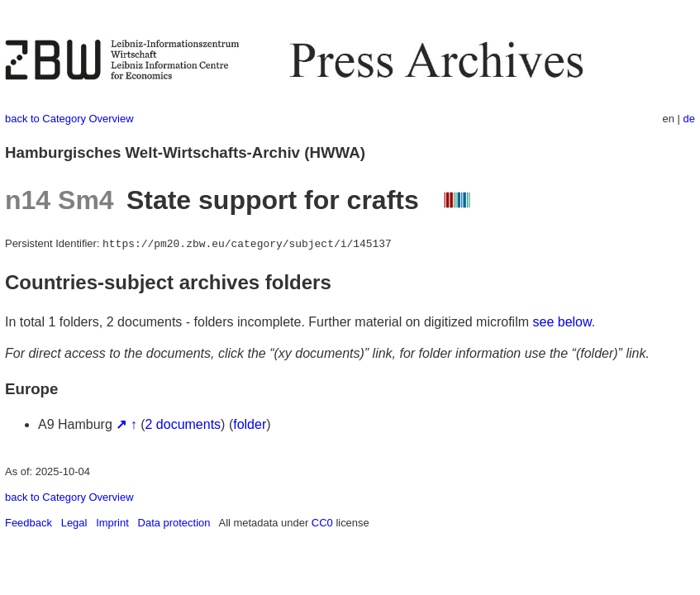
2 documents (183, 424)
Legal (74, 523)
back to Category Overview (69, 119)
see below (562, 322)
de (689, 119)
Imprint (112, 523)
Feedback (29, 523)
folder (250, 424)
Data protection (174, 523)
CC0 (322, 523)
